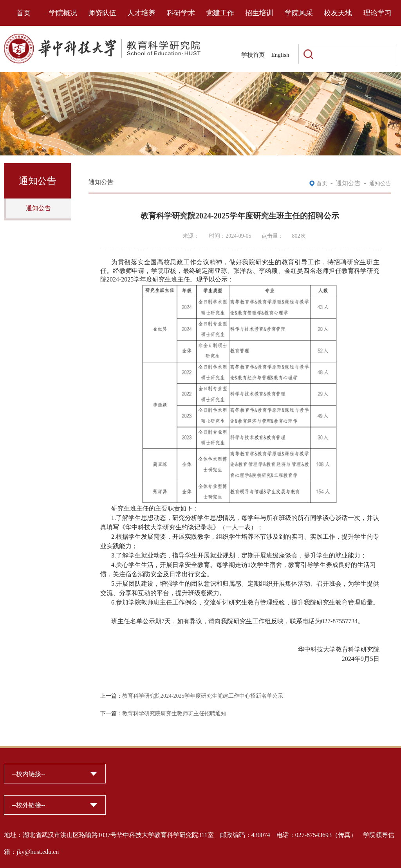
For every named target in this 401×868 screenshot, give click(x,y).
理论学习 (378, 13)
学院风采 (299, 13)
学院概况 (63, 13)
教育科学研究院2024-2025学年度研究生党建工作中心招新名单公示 (203, 696)
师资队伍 (102, 13)
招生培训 (259, 13)
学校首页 (253, 55)
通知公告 (38, 208)
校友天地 (338, 13)
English (280, 55)
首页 (23, 13)
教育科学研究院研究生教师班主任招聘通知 (174, 714)
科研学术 (181, 13)
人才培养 (141, 13)
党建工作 (220, 13)
